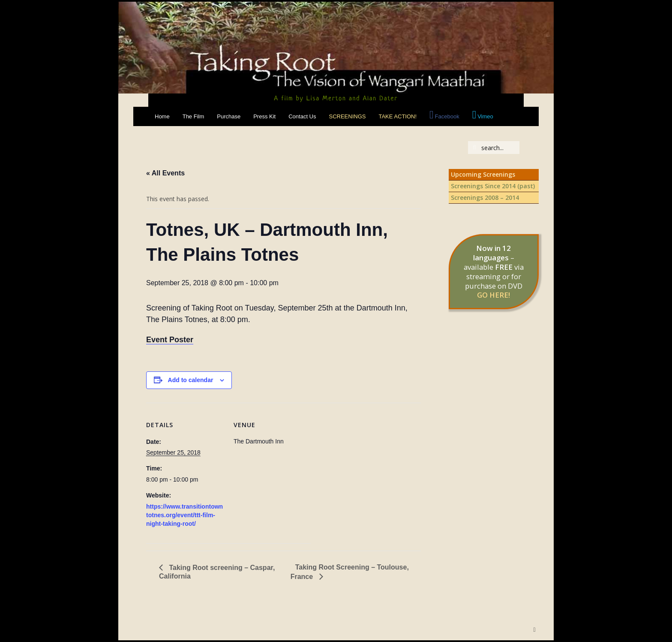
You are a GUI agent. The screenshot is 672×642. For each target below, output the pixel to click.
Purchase (229, 116)
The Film (193, 116)
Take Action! (397, 116)
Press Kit (264, 116)
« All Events (165, 173)
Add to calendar (191, 380)
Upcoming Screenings (483, 174)
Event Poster (170, 340)
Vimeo (485, 116)
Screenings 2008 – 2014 (485, 197)
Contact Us (302, 116)
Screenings (348, 116)
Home (162, 116)
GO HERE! (493, 295)
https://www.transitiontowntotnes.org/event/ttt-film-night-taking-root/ (184, 515)
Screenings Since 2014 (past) (493, 186)
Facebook (447, 116)
